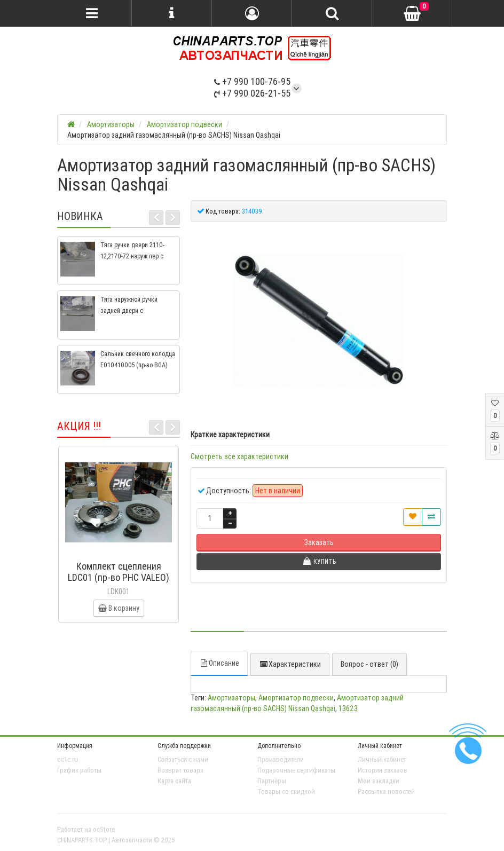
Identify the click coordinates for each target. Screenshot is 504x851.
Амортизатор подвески (296, 698)
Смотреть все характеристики (239, 456)
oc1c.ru (68, 759)
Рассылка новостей (386, 791)
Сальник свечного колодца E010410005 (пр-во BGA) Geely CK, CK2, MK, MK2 (138, 365)
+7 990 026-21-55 (252, 93)
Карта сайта (174, 781)
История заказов (383, 770)
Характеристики (290, 664)
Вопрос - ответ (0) (369, 664)
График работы (79, 770)
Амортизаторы (231, 698)
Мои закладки (379, 781)
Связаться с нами (183, 759)
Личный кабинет (382, 759)
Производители (281, 759)
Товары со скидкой (286, 791)
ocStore (104, 829)
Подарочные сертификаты (296, 770)
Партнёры (272, 781)
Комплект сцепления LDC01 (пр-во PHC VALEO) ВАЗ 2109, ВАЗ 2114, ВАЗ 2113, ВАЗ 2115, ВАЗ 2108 (119, 583)
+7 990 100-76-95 (252, 81)
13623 (348, 708)
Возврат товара (180, 770)
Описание (219, 663)
